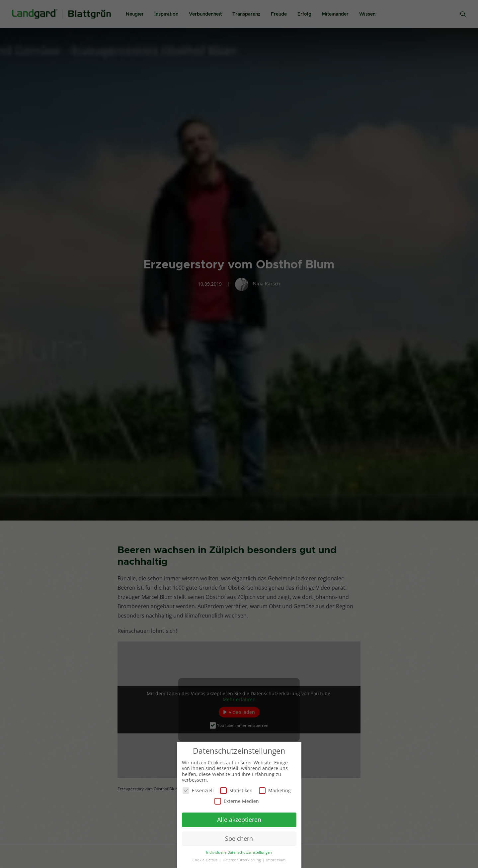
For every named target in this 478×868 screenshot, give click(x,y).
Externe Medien (237, 801)
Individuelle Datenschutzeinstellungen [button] (239, 852)
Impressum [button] (276, 860)
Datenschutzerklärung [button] (242, 860)
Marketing (275, 790)
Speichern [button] (239, 838)
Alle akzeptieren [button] (239, 820)
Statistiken (236, 790)
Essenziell (198, 790)
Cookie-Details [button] (205, 860)
